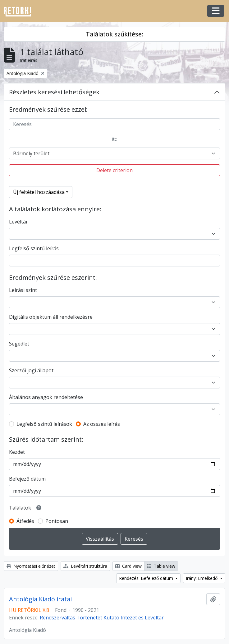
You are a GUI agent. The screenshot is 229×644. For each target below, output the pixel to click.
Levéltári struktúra (85, 566)
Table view (161, 566)
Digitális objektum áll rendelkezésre (51, 317)
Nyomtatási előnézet (31, 566)
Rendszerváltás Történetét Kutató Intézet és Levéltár (102, 618)
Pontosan (57, 521)
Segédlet (19, 344)
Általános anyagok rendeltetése (46, 397)
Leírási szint (23, 290)
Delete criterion (114, 170)
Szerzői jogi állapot (31, 370)
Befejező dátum (27, 479)
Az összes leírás (102, 424)
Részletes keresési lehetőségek (54, 92)
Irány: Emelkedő (202, 578)
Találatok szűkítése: (114, 34)
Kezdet (17, 452)
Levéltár (18, 222)
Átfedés (25, 521)
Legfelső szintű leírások (44, 424)
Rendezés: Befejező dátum (147, 578)
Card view (128, 566)
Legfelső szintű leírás (34, 248)
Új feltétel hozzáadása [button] (39, 192)
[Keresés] (114, 124)
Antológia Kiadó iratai (40, 599)
